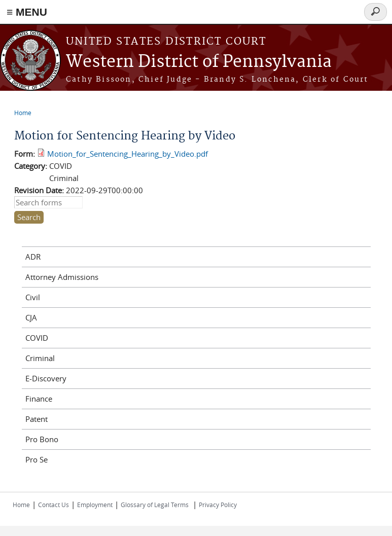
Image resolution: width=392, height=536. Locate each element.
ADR (33, 257)
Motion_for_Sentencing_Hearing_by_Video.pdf (128, 154)
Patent (37, 419)
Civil (33, 297)
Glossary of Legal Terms (155, 505)
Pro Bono (42, 439)
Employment (95, 505)
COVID (37, 338)
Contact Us (54, 505)
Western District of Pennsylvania (199, 62)
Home (23, 113)
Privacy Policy (218, 505)
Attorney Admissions (62, 277)
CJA (31, 317)
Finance (39, 399)
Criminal (40, 358)
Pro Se (37, 459)
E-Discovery (46, 378)
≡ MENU (27, 12)
